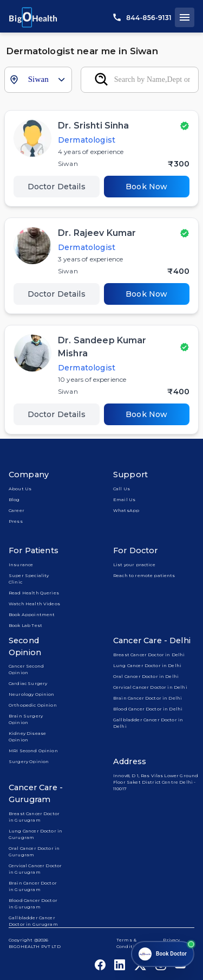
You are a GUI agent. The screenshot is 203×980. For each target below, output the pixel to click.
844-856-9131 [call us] (142, 18)
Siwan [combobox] (38, 79)
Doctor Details (57, 187)
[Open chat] (163, 954)
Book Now (146, 187)
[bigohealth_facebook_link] (100, 965)
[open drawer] (185, 17)
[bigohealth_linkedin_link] (120, 965)
